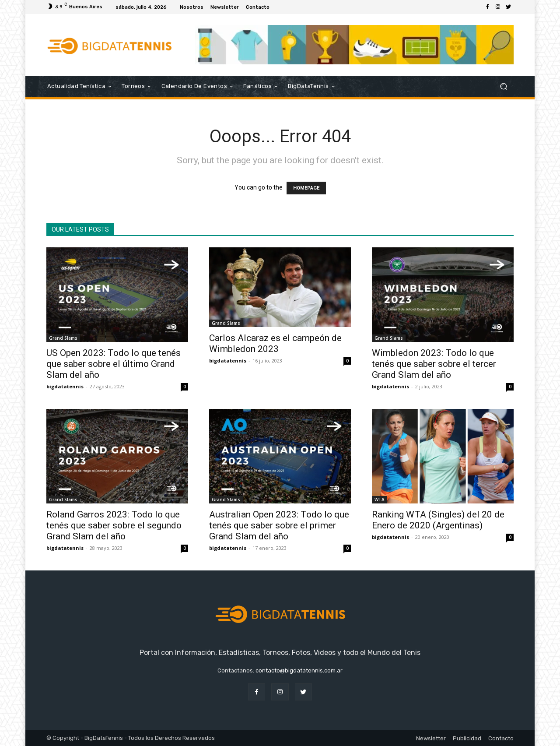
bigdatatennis (65, 386)
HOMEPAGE (306, 188)
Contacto (501, 738)
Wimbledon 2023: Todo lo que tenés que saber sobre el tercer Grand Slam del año (434, 364)
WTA (380, 500)
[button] (503, 86)
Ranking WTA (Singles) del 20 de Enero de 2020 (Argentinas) (438, 520)
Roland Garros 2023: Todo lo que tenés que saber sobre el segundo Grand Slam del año (114, 525)
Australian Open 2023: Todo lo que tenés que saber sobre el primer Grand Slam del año (279, 525)
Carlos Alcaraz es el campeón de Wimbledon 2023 (275, 343)
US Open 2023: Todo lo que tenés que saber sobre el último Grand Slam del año (114, 364)
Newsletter (431, 738)
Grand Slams (63, 338)
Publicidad (467, 738)
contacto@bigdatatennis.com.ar (299, 670)
